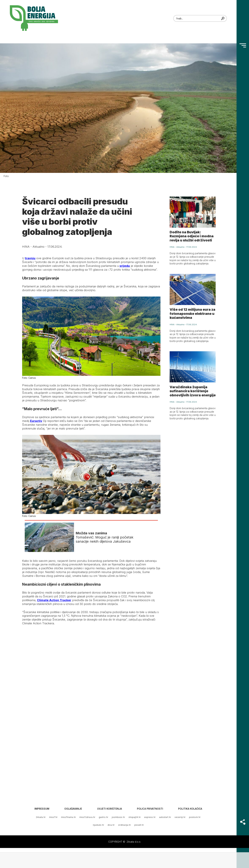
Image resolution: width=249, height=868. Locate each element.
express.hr (150, 817)
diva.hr (111, 825)
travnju (30, 258)
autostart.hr (165, 817)
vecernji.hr (180, 817)
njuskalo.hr (98, 825)
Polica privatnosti (150, 809)
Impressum (42, 809)
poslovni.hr (195, 817)
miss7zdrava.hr (87, 817)
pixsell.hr (139, 825)
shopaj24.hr (135, 817)
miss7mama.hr (68, 817)
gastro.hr (103, 817)
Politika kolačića (190, 809)
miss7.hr (53, 817)
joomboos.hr (118, 817)
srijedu (125, 266)
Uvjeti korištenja (110, 809)
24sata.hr (41, 817)
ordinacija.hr (124, 825)
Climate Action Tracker (54, 600)
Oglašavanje (73, 809)
